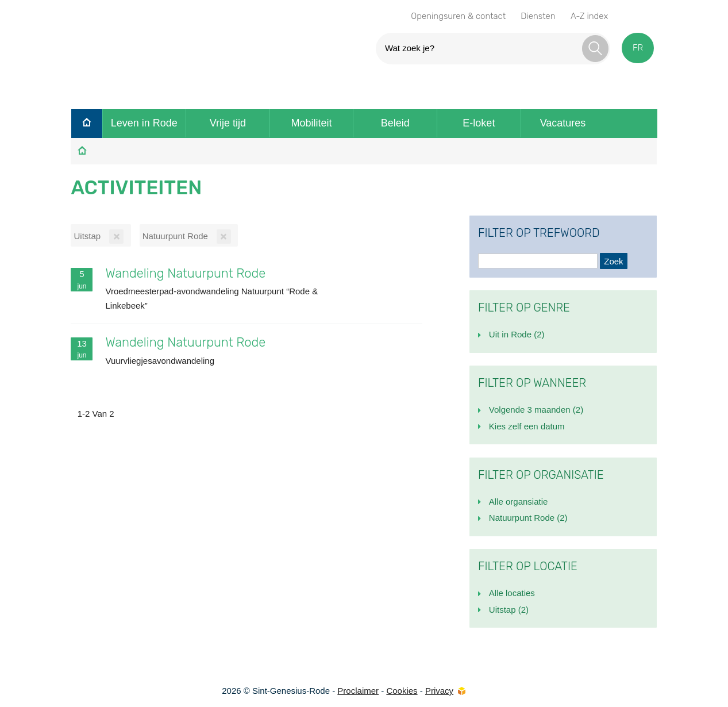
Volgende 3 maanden (536, 410)
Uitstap (509, 610)
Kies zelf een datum (527, 426)
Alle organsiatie (519, 502)
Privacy (439, 691)
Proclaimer (358, 691)
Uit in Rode (517, 334)
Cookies (402, 691)
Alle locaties (512, 593)
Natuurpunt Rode (528, 518)
